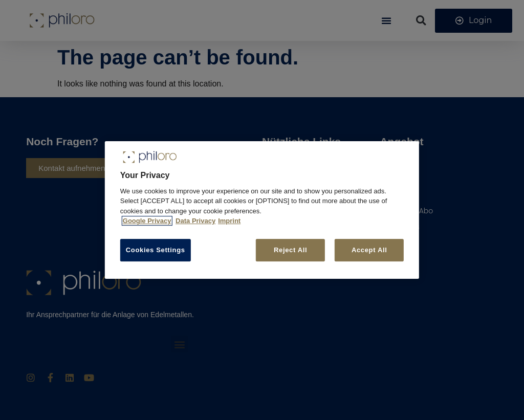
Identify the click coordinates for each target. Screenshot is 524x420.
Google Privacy (147, 221)
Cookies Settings (156, 250)
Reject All (289, 250)
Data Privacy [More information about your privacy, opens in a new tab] (195, 221)
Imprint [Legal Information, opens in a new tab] (229, 221)
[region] (262, 210)
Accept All (369, 250)
